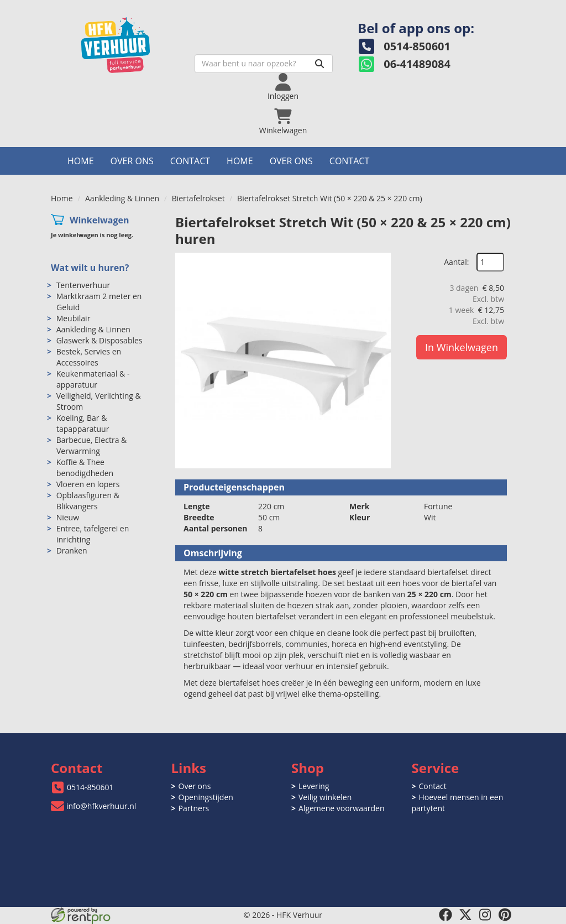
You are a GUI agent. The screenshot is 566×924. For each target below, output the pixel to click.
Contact (190, 161)
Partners (194, 808)
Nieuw (68, 517)
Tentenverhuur (83, 285)
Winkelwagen (99, 220)
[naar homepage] (128, 42)
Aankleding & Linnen (122, 198)
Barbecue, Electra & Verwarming (92, 445)
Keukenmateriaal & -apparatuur (93, 379)
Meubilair (74, 318)
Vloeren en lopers (88, 484)
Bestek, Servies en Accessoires (89, 357)
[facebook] (446, 915)
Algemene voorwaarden (341, 808)
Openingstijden (206, 797)
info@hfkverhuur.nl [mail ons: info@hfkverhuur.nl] (101, 806)
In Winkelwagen (462, 347)
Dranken (72, 550)
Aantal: (456, 262)
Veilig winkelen (325, 797)
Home (81, 161)
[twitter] (465, 915)
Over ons (132, 161)
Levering (314, 786)
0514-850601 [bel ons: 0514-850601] (90, 787)
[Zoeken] (319, 64)
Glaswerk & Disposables (99, 340)
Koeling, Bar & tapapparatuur (83, 423)
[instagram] (485, 915)
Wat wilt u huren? (90, 268)
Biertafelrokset (198, 198)
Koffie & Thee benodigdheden (85, 468)
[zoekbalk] (264, 64)
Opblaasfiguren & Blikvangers (88, 501)
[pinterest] (505, 915)
